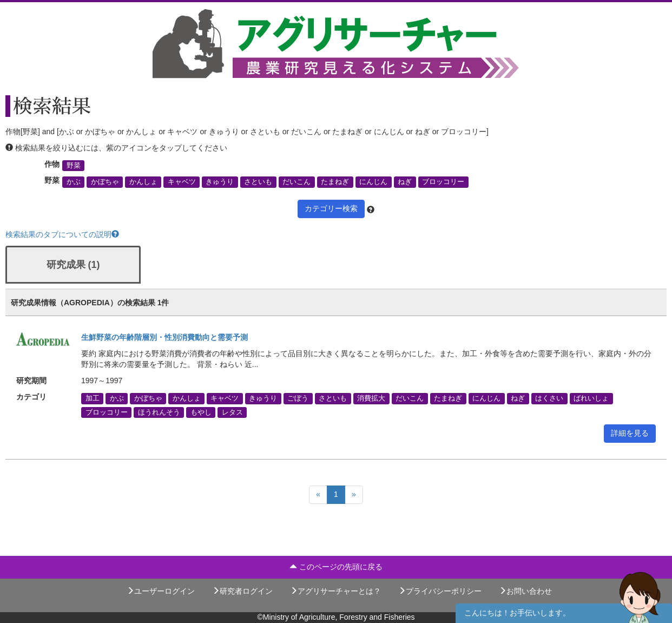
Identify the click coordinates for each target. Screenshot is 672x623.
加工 (93, 398)
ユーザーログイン (161, 591)
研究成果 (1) (73, 265)
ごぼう (298, 398)
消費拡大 (371, 398)
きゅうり (220, 182)
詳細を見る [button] (630, 433)
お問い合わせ (525, 591)
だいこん (297, 182)
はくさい (549, 398)
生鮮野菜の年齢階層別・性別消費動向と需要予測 (164, 337)
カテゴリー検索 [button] (331, 208)
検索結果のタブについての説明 (62, 234)
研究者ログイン (242, 591)
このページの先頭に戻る (336, 567)
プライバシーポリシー (440, 591)
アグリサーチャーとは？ (335, 591)
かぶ (74, 182)
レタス (232, 412)
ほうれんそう (159, 412)
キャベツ (182, 182)
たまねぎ (335, 182)
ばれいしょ (591, 398)
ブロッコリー (443, 182)
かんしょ (143, 182)
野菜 (74, 166)
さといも (258, 182)
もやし (201, 412)
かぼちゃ (105, 182)
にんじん (373, 182)
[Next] (354, 495)
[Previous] (318, 495)
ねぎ (405, 182)
